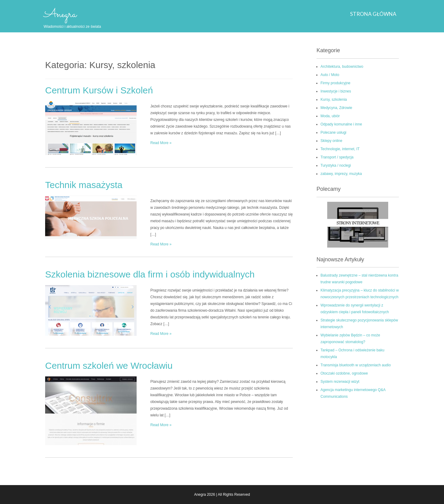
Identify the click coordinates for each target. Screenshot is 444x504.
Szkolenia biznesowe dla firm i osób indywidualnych (150, 274)
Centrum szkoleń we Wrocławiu (109, 366)
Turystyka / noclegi (336, 165)
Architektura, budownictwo (342, 67)
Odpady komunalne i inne (341, 124)
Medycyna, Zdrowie (336, 108)
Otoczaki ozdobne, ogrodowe (344, 373)
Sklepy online (331, 141)
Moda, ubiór (330, 116)
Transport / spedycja (337, 157)
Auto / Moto (330, 75)
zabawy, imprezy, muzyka (341, 174)
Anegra (60, 14)
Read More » (161, 143)
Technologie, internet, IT (340, 149)
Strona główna (373, 14)
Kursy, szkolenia (334, 100)
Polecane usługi (333, 132)
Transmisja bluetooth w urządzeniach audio (356, 365)
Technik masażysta (84, 185)
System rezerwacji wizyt (340, 382)
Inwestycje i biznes (336, 91)
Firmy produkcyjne (335, 83)
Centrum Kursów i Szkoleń (99, 90)
